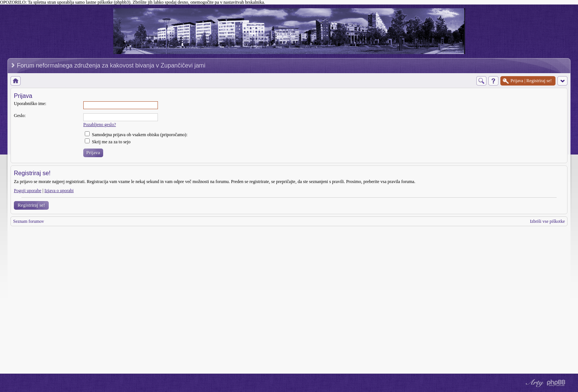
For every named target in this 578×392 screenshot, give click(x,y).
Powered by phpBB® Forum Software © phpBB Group (556, 383)
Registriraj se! (31, 205)
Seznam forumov (29, 221)
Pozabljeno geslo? (100, 125)
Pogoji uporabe (28, 191)
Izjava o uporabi (59, 191)
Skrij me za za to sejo (108, 142)
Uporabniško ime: (30, 104)
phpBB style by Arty (534, 383)
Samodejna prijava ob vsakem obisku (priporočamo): (136, 135)
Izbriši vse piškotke (547, 221)
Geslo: (20, 116)
